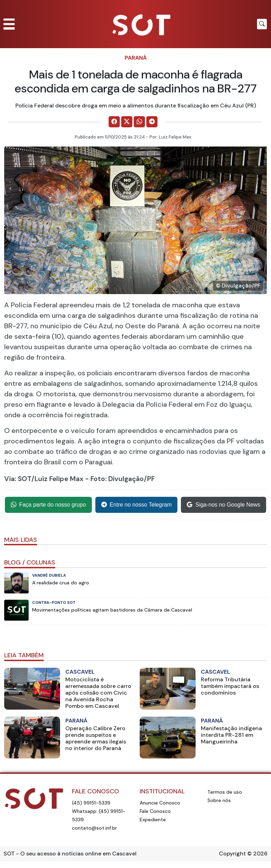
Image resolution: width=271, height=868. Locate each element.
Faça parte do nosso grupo (48, 505)
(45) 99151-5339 (91, 803)
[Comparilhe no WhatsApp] (139, 122)
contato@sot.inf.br (94, 828)
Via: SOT (18, 479)
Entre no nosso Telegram (137, 505)
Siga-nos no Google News (224, 505)
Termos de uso (225, 792)
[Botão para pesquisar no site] (262, 24)
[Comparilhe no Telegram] (152, 122)
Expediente (153, 820)
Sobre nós (219, 800)
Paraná (136, 58)
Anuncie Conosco (160, 803)
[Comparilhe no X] (127, 122)
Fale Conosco (155, 811)
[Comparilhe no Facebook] (114, 122)
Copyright (232, 854)
